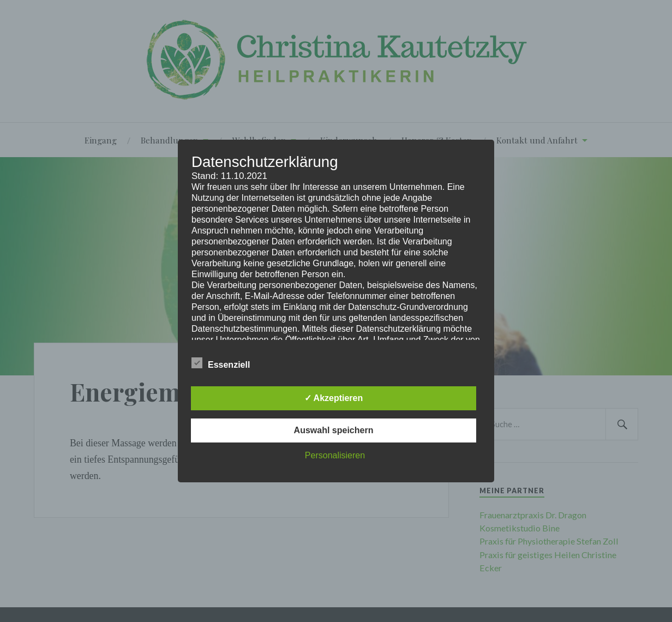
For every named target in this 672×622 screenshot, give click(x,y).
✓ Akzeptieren (334, 398)
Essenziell (221, 363)
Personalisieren (335, 455)
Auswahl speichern (334, 430)
